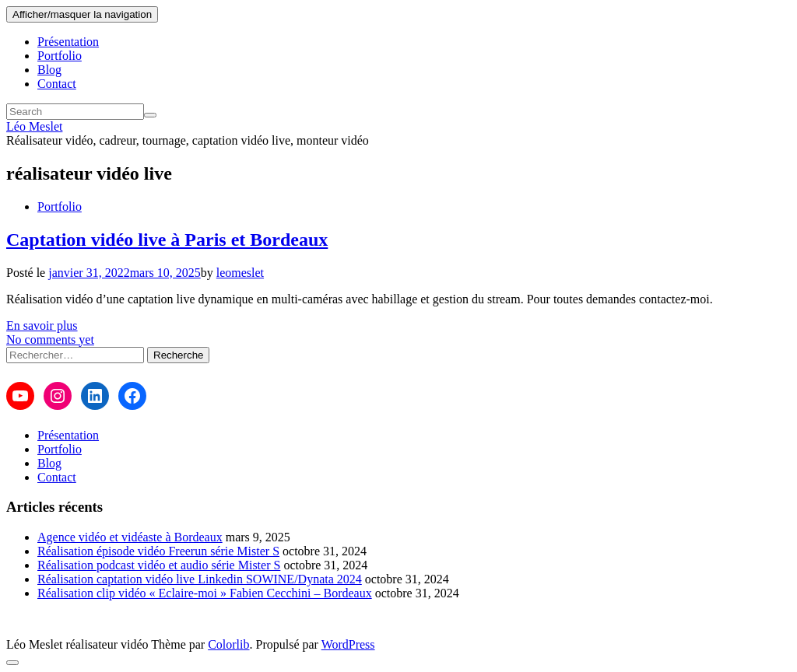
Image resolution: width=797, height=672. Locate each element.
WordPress (348, 644)
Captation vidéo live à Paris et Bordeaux (167, 240)
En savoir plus (42, 325)
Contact (57, 84)
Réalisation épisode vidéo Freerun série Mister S (158, 551)
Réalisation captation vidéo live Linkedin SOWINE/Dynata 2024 (200, 579)
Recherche (178, 355)
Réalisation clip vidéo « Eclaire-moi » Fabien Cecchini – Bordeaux (205, 593)
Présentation (68, 42)
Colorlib (228, 644)
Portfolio (60, 56)
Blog (49, 70)
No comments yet (50, 339)
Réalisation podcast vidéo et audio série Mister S (159, 565)
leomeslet (240, 273)
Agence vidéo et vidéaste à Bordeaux (130, 537)
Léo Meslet (34, 126)
